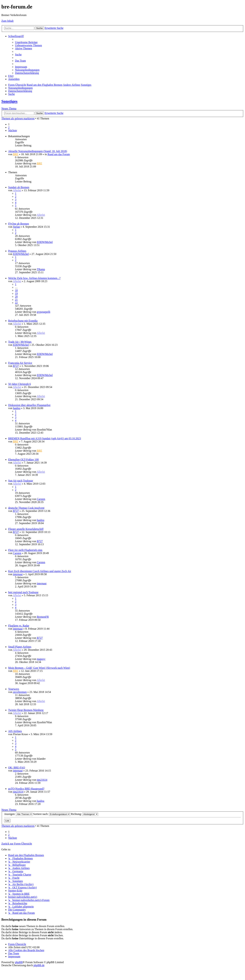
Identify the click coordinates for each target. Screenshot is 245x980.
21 (16, 300)
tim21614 (42, 780)
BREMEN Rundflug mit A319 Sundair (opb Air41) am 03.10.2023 (45, 438)
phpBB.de (39, 965)
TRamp (41, 269)
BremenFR (43, 617)
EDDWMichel (45, 242)
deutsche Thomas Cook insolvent (26, 508)
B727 (16, 366)
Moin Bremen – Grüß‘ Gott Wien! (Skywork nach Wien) (39, 668)
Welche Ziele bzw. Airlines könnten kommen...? (34, 278)
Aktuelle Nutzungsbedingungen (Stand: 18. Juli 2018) (38, 151)
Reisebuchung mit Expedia (23, 321)
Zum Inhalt (7, 21)
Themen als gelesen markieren (18, 119)
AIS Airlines (15, 731)
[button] (13, 130)
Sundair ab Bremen (19, 187)
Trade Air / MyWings (20, 342)
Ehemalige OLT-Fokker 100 (23, 460)
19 (16, 293)
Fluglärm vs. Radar (19, 626)
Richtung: (85, 814)
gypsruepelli (43, 312)
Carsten (41, 499)
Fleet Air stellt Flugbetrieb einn (25, 550)
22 (16, 303)
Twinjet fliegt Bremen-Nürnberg (26, 710)
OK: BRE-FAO (17, 768)
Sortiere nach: (52, 814)
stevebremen (20, 692)
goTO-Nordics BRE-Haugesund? (26, 789)
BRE (16, 154)
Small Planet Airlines (20, 647)
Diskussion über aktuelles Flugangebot (29, 405)
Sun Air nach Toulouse (21, 481)
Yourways (14, 689)
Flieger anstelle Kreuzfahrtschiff (26, 529)
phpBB (19, 962)
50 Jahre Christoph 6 (19, 384)
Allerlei (17, 190)
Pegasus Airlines (17, 251)
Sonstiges (9, 101)
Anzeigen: (18, 814)
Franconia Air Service (20, 363)
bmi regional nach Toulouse (23, 592)
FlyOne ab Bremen (19, 224)
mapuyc (41, 659)
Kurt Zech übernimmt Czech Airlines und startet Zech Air (40, 571)
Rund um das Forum (59, 154)
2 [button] (9, 127)
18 (16, 290)
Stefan (16, 227)
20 (16, 297)
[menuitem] (26, 42)
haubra (17, 408)
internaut (18, 574)
